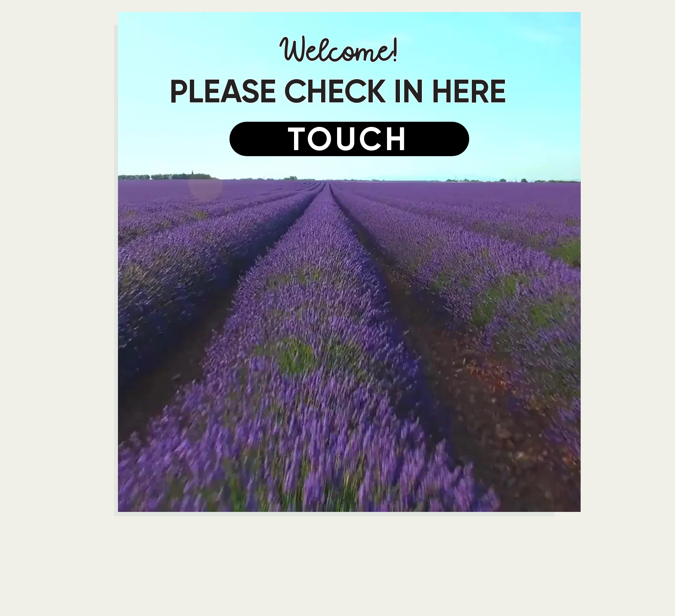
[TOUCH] (349, 139)
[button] (349, 262)
